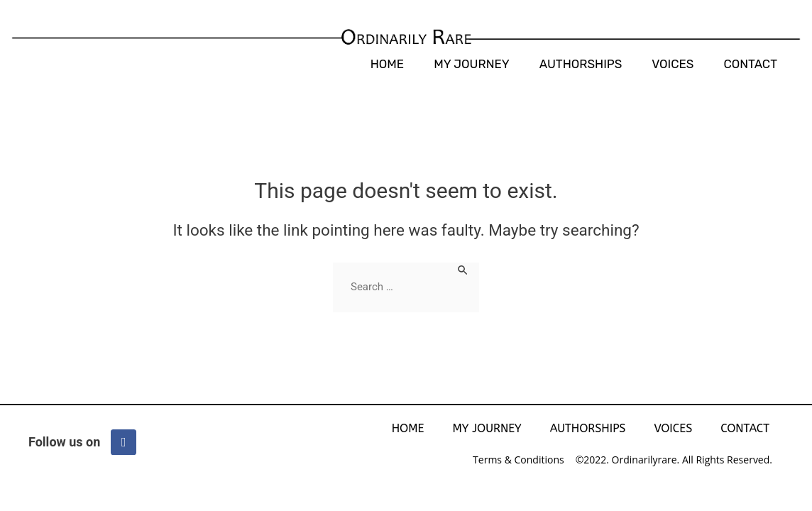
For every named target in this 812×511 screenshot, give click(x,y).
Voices (673, 64)
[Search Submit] (463, 269)
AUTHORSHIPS (581, 64)
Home (387, 64)
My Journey (472, 64)
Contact (750, 64)
